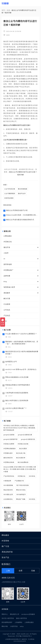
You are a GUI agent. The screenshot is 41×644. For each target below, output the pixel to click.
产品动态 (7, 316)
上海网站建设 (29, 622)
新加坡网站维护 (7, 622)
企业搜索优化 (8, 499)
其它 (5, 321)
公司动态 (7, 310)
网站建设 (5, 535)
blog (5, 282)
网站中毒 (5, 626)
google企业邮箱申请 (10, 439)
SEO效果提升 (21, 494)
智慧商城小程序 (9, 287)
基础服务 (7, 293)
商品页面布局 (8, 490)
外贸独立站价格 (23, 444)
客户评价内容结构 (23, 485)
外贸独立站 (8, 242)
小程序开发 (14, 626)
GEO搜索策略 (8, 485)
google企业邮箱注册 (25, 435)
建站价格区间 (8, 458)
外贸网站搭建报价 (10, 449)
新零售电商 (8, 264)
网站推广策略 (21, 499)
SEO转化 (32, 476)
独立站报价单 (21, 458)
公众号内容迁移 (10, 189)
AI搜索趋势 (7, 481)
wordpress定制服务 (28, 614)
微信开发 (7, 247)
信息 (9, 10)
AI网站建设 (8, 236)
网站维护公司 (15, 614)
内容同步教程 (9, 198)
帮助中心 (5, 614)
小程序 (6, 253)
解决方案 (7, 299)
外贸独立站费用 (9, 444)
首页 (3, 10)
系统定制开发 (7, 552)
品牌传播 (7, 276)
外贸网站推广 (9, 270)
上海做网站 (18, 622)
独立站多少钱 (21, 453)
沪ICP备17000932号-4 (24, 636)
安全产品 (5, 557)
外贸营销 (5, 541)
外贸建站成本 (8, 453)
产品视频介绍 (19, 481)
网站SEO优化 (21, 490)
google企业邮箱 (9, 435)
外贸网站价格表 (9, 462)
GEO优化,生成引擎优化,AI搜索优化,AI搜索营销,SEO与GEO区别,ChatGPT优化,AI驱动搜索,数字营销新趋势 (20, 428)
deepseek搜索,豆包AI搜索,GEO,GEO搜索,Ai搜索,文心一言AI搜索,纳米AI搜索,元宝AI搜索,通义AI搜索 (20, 469)
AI (4, 259)
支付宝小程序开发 (8, 618)
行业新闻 (7, 304)
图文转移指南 (23, 189)
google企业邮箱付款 (28, 439)
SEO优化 (32, 499)
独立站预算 (23, 449)
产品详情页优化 (9, 476)
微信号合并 (22, 193)
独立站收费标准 (23, 462)
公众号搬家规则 (10, 193)
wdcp (22, 626)
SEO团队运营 (8, 494)
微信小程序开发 (22, 618)
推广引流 (5, 546)
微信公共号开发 (28, 79)
